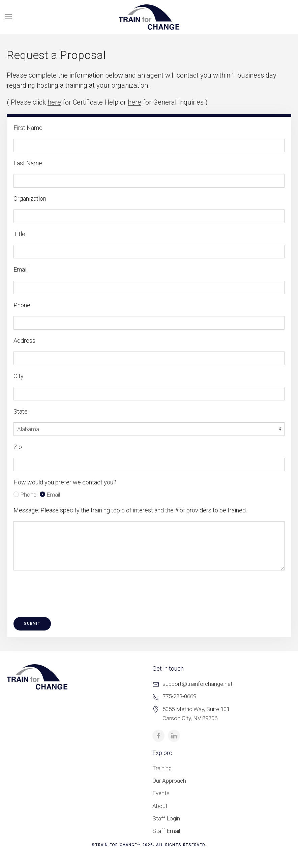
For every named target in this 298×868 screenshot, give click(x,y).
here (54, 102)
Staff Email (166, 831)
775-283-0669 (179, 696)
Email (50, 495)
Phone (25, 495)
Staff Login (166, 818)
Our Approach (169, 781)
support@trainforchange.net (198, 684)
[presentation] (65, 590)
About (160, 806)
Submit (32, 624)
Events (161, 793)
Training (162, 768)
